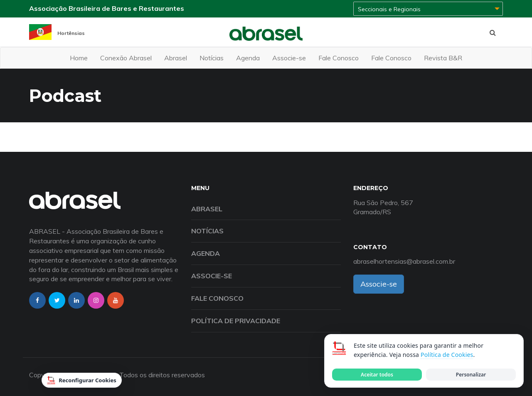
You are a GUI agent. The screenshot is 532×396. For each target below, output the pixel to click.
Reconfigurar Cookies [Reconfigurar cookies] (82, 380)
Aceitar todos (377, 375)
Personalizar (471, 375)
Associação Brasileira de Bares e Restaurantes (107, 8)
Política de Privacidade (236, 321)
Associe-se (289, 58)
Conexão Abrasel (126, 58)
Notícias (212, 58)
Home (79, 58)
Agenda (248, 58)
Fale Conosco (339, 58)
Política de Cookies (447, 355)
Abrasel (176, 58)
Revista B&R (443, 58)
